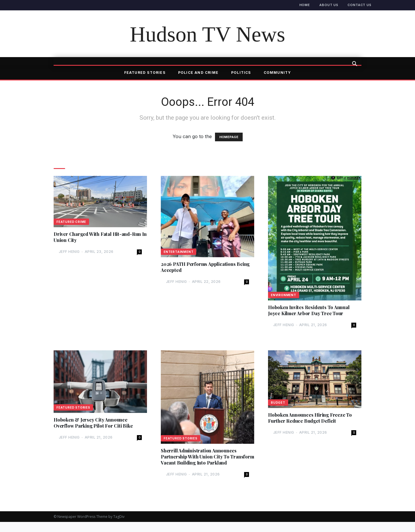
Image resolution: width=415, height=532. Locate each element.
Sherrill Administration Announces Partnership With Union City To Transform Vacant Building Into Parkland (202, 462)
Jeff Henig (69, 253)
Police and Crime (198, 73)
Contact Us (360, 5)
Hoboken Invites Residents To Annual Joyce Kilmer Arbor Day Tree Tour (312, 311)
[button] (354, 64)
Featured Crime (71, 222)
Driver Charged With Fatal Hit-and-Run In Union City (96, 238)
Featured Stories (145, 73)
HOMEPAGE (229, 137)
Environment (284, 295)
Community (277, 73)
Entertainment (179, 252)
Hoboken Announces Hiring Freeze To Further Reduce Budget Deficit (314, 420)
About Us (329, 5)
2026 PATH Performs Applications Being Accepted (202, 268)
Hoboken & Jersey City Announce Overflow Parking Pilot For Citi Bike (97, 425)
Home (305, 5)
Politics (241, 73)
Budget (278, 404)
